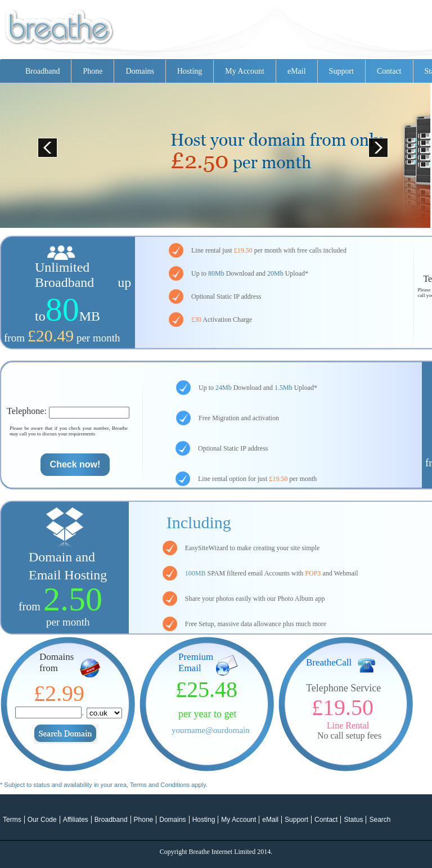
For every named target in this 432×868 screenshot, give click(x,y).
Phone (93, 71)
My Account (245, 71)
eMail (297, 71)
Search (380, 820)
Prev (44, 144)
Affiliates (76, 820)
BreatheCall (329, 662)
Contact (389, 71)
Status (353, 820)
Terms (12, 820)
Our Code (42, 820)
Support (341, 71)
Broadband (42, 71)
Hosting (190, 71)
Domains (140, 71)
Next (375, 144)
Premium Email (196, 662)
